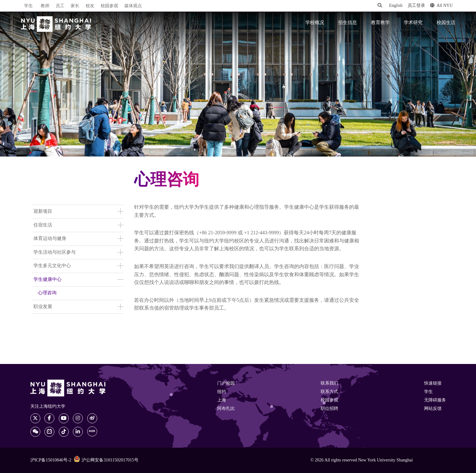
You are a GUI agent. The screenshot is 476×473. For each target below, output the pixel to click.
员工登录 (416, 6)
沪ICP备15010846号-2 (51, 460)
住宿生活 (43, 225)
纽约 (222, 392)
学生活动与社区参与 (55, 252)
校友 (90, 6)
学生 (28, 6)
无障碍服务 (435, 400)
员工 (60, 6)
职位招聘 (329, 409)
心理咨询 (47, 293)
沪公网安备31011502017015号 (106, 460)
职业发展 (43, 307)
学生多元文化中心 (52, 266)
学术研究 (413, 23)
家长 (75, 6)
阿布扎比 (226, 409)
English (396, 6)
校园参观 (109, 6)
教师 (45, 6)
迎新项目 (43, 212)
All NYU (441, 6)
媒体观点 (133, 6)
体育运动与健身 (50, 239)
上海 (222, 400)
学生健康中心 (48, 280)
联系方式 (329, 392)
